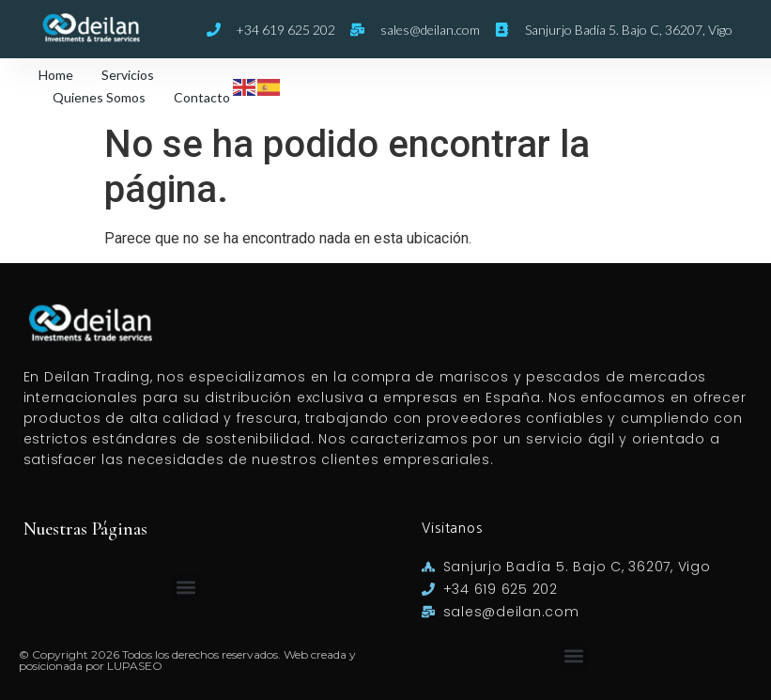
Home (56, 75)
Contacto (202, 97)
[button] (186, 588)
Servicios (128, 75)
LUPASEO (135, 666)
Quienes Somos (99, 97)
